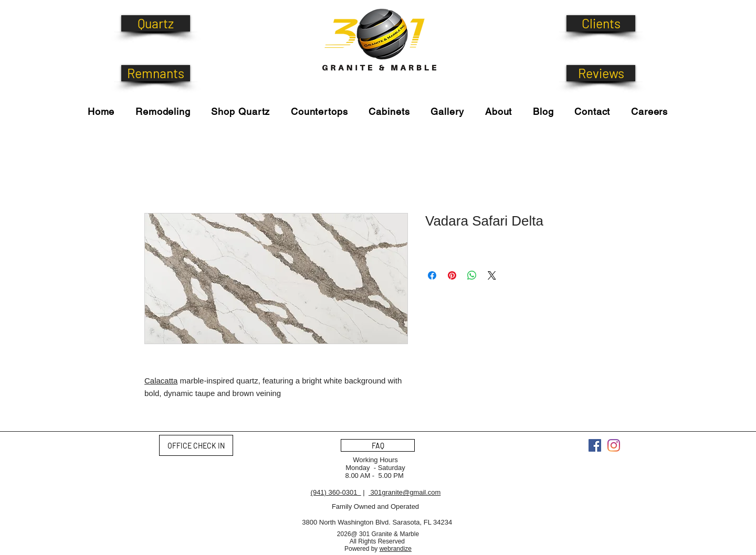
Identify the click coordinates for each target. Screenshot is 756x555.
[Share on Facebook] (432, 275)
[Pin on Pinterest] (452, 275)
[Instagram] (614, 445)
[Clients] (601, 23)
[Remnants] (156, 73)
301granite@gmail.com (405, 492)
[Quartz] (156, 23)
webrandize (396, 549)
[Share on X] (492, 275)
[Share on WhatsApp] (472, 275)
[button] (241, 111)
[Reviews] (601, 73)
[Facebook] (595, 445)
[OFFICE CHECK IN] (196, 445)
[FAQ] (378, 445)
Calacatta (161, 381)
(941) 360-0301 (336, 492)
